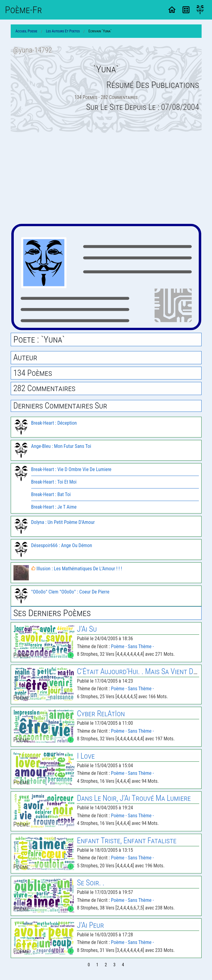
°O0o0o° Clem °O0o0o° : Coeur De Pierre (70, 592)
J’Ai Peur (90, 925)
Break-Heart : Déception (54, 423)
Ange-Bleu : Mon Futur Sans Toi (61, 446)
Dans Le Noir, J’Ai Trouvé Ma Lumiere (134, 798)
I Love (86, 756)
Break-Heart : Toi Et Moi (54, 482)
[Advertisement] (106, 178)
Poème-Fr (23, 10)
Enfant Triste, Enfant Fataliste (126, 841)
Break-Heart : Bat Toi (51, 494)
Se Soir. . (91, 883)
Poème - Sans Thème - (132, 646)
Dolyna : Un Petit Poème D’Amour (63, 522)
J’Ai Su (87, 629)
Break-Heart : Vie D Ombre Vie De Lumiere (71, 469)
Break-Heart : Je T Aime (54, 507)
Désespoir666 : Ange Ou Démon (62, 545)
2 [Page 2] (106, 965)
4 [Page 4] (123, 965)
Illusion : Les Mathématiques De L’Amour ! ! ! (77, 569)
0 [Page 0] (89, 965)
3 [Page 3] (114, 965)
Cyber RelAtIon (101, 714)
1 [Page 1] (97, 965)
